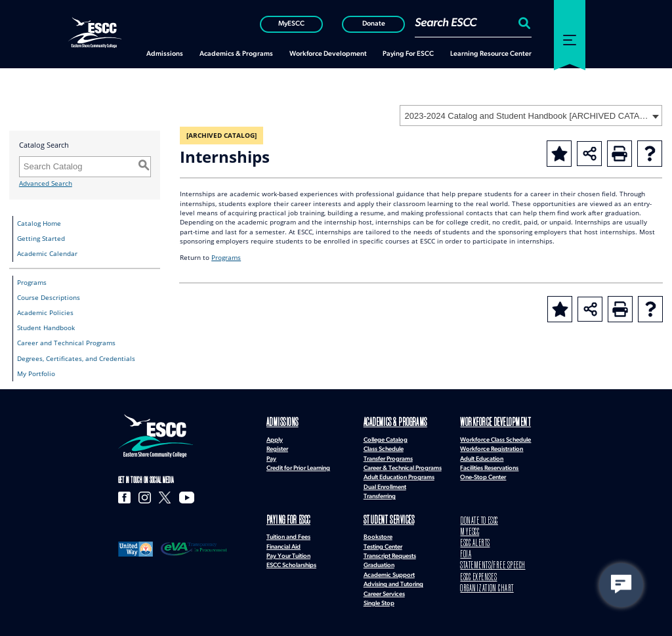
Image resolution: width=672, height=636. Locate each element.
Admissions (277, 422)
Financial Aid (283, 542)
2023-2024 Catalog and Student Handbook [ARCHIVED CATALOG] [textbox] (527, 116)
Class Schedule (384, 447)
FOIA (464, 546)
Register (277, 447)
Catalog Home (39, 223)
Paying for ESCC (282, 518)
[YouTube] (176, 497)
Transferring (380, 495)
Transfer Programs (388, 456)
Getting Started (41, 239)
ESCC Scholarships (291, 561)
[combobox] (531, 116)
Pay (271, 456)
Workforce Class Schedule (495, 437)
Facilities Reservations (489, 466)
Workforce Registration (492, 447)
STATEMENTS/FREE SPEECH (484, 556)
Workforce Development (484, 422)
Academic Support (389, 571)
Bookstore (378, 533)
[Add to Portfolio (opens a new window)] (559, 154)
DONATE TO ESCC (475, 518)
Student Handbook (46, 328)
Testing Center (383, 542)
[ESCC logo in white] (94, 32)
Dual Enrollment (385, 485)
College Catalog (386, 437)
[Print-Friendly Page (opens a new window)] (619, 154)
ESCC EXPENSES (474, 565)
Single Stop (379, 599)
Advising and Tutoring (393, 580)
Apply (275, 437)
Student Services (380, 518)
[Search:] (523, 23)
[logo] (156, 435)
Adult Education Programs (399, 476)
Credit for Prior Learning (298, 466)
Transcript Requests (390, 552)
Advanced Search (46, 183)
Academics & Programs (385, 422)
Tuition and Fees (288, 533)
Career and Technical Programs (66, 343)
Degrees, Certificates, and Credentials (76, 359)
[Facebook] (123, 497)
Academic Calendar (47, 254)
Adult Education (482, 456)
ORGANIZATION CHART (479, 575)
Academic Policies (45, 313)
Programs (32, 283)
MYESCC (467, 527)
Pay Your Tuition (288, 552)
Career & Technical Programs (403, 466)
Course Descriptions (49, 298)
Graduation (379, 561)
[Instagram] (140, 497)
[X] (158, 497)
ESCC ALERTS (472, 537)
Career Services (384, 590)
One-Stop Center (483, 476)
